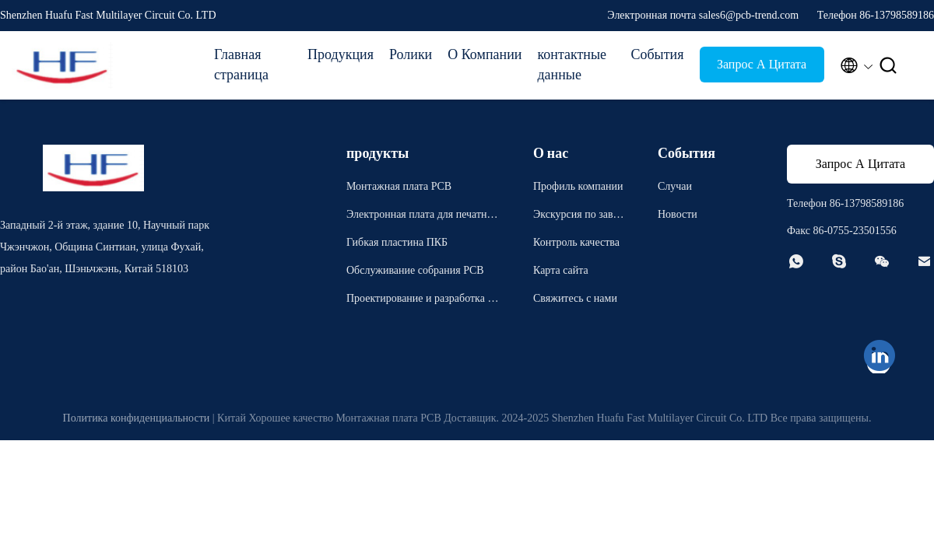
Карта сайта (561, 270)
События (657, 54)
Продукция (341, 54)
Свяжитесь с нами (575, 298)
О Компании (485, 54)
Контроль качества (576, 242)
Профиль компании (578, 186)
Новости (678, 214)
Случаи (675, 186)
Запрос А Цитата (762, 64)
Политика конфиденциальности (137, 418)
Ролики (411, 54)
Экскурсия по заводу (578, 217)
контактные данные (572, 65)
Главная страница (241, 65)
